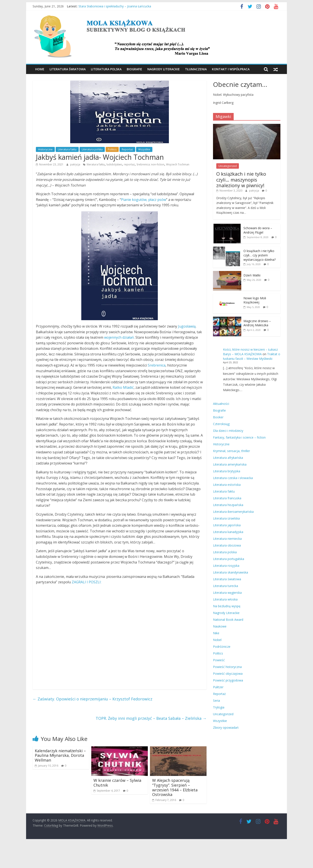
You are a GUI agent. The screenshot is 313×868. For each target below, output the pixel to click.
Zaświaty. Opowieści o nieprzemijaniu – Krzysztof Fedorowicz (92, 699)
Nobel (217, 640)
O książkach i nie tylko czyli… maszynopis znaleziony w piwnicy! (241, 179)
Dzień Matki (252, 275)
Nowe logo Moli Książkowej (255, 300)
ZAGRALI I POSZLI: (87, 582)
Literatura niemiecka (227, 539)
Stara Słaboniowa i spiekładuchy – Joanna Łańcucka (115, 6)
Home (40, 69)
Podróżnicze (222, 647)
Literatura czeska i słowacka (233, 478)
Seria (216, 701)
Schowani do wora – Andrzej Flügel (258, 230)
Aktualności (221, 404)
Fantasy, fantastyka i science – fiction (239, 437)
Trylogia (219, 707)
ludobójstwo (114, 164)
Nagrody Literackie (164, 69)
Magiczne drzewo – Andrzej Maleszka (257, 323)
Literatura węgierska (227, 593)
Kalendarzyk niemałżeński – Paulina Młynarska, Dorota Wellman (60, 755)
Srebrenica (157, 365)
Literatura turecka (226, 586)
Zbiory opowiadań (226, 728)
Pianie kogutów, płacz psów (144, 200)
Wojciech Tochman (178, 164)
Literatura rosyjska (226, 566)
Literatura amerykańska (230, 464)
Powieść (219, 660)
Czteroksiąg (221, 424)
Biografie (134, 69)
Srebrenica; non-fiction (150, 164)
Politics (112, 149)
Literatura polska (106, 69)
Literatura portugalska (229, 559)
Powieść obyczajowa (228, 674)
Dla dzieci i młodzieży (228, 431)
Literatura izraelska (226, 518)
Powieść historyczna (227, 667)
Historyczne (45, 149)
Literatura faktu (67, 149)
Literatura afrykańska (228, 458)
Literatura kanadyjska (228, 532)
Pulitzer (218, 687)
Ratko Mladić (123, 387)
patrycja (76, 164)
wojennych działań (119, 337)
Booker (218, 417)
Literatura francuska (227, 498)
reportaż (129, 164)
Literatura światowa (68, 69)
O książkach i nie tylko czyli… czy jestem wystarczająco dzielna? (260, 255)
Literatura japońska (227, 525)
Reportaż (127, 149)
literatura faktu (96, 164)
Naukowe (220, 626)
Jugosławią (187, 326)
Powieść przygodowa (228, 680)
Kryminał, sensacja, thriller (231, 451)
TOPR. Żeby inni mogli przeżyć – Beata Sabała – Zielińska (151, 718)
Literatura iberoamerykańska (233, 512)
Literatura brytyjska (227, 471)
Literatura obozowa (227, 545)
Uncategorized (228, 166)
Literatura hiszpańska (228, 505)
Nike (216, 633)
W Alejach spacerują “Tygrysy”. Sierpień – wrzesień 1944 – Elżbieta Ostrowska (175, 787)
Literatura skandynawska (231, 572)
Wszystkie (144, 149)
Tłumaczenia (196, 69)
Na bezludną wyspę (227, 606)
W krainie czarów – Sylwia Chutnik (117, 783)
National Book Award (228, 620)
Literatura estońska (227, 485)
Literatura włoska (225, 599)
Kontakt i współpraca (231, 69)
